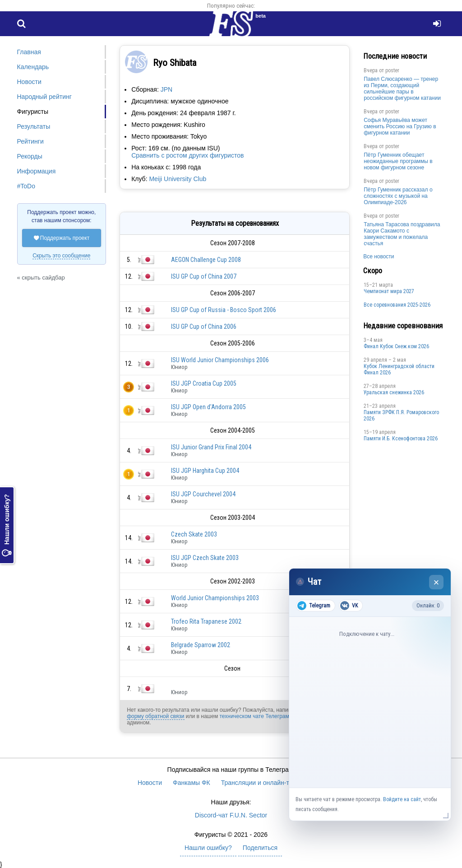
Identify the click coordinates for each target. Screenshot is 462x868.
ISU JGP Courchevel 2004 (203, 494)
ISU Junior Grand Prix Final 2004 (211, 447)
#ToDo (26, 186)
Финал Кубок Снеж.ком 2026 (396, 346)
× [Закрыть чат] (437, 582)
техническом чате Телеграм (254, 716)
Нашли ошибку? (7, 526)
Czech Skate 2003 (194, 534)
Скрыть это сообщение (61, 256)
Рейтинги (30, 141)
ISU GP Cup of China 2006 (204, 327)
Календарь (33, 67)
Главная (29, 52)
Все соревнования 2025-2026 (397, 305)
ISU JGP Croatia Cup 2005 (204, 383)
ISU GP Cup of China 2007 (204, 276)
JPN (166, 89)
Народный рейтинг (44, 97)
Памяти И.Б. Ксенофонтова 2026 (401, 439)
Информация (37, 171)
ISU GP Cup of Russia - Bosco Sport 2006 (224, 310)
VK (349, 606)
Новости (29, 82)
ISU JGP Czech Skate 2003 (205, 558)
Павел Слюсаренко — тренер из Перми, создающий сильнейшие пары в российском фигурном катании (402, 89)
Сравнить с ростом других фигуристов (187, 155)
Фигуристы (33, 112)
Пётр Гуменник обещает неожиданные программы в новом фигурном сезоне (398, 161)
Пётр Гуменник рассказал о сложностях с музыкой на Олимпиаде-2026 (398, 196)
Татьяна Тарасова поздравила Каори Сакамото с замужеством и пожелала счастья (402, 234)
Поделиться (260, 848)
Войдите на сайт (402, 799)
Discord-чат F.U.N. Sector (231, 815)
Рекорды (30, 156)
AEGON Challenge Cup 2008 (206, 260)
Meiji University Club (178, 179)
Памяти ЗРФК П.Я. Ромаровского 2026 (401, 415)
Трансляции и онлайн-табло (262, 783)
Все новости (379, 257)
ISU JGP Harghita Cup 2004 (205, 471)
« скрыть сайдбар (41, 278)
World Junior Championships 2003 (215, 598)
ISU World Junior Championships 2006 (220, 360)
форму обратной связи (155, 716)
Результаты (34, 126)
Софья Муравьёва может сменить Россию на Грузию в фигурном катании (400, 126)
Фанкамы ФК (192, 783)
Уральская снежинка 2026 (394, 392)
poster (392, 70)
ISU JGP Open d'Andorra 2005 (208, 407)
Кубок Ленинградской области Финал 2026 (399, 369)
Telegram (314, 606)
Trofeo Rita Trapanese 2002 (206, 621)
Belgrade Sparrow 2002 (201, 645)
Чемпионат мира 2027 (389, 291)
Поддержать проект (62, 238)
